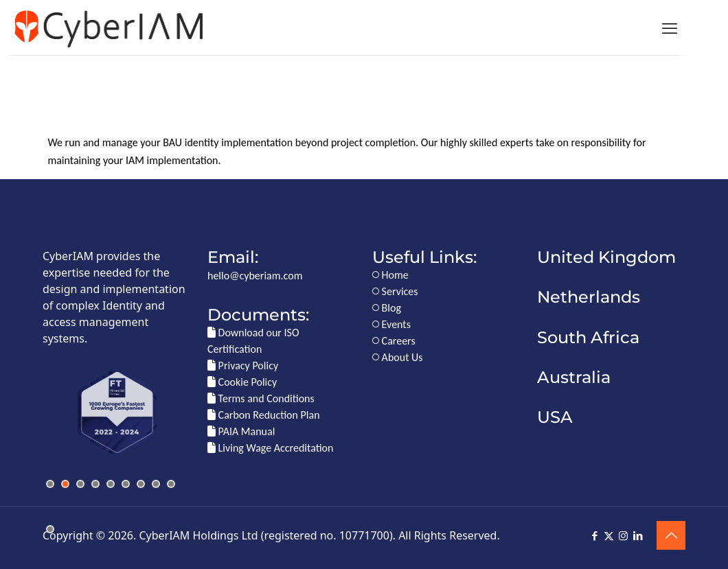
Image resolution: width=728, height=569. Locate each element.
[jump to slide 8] (156, 484)
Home (390, 275)
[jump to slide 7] (141, 484)
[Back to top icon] (671, 535)
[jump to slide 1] (50, 484)
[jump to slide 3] (80, 484)
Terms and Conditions (261, 398)
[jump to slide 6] (126, 484)
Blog (387, 308)
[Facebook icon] (594, 536)
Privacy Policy (243, 365)
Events (391, 324)
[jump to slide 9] (171, 484)
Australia (574, 377)
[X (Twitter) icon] (609, 536)
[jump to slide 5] (111, 484)
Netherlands (589, 297)
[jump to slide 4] (95, 484)
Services (395, 291)
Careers (394, 341)
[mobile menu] (670, 27)
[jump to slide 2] (65, 484)
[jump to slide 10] (50, 529)
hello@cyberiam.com (255, 276)
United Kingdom (606, 257)
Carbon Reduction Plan (264, 415)
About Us (398, 357)
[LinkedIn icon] (638, 536)
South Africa (588, 337)
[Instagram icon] (623, 536)
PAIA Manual (241, 431)
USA (555, 417)
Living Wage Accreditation (270, 448)
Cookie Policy (242, 382)
